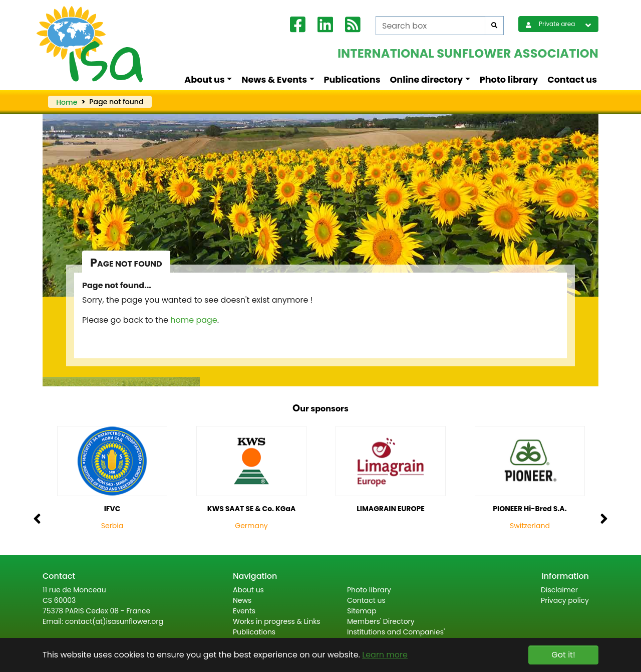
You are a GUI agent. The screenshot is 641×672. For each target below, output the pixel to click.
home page (194, 320)
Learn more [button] (385, 655)
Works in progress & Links (277, 621)
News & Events (274, 80)
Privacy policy (565, 600)
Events (244, 611)
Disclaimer (559, 590)
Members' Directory (381, 621)
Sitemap (362, 611)
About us (205, 80)
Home (67, 102)
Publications (352, 80)
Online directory (427, 80)
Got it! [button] (563, 655)
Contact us (572, 80)
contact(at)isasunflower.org (114, 621)
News (242, 600)
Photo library (509, 80)
